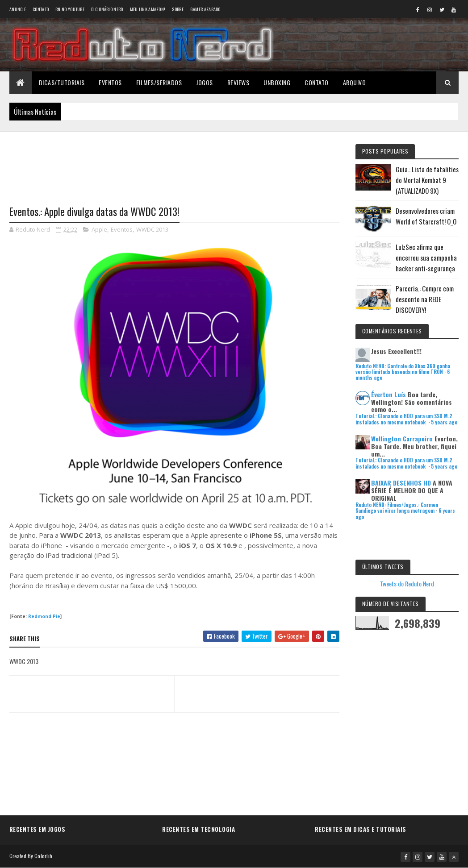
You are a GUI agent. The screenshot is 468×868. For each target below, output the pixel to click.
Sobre (178, 9)
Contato (41, 9)
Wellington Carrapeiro (402, 438)
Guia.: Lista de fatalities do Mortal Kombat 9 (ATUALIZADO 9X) (427, 180)
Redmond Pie (44, 616)
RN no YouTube (70, 9)
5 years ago (444, 422)
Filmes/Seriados (159, 82)
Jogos (205, 82)
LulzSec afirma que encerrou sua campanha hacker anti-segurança (426, 257)
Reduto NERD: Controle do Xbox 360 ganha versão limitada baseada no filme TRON (403, 369)
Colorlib (43, 856)
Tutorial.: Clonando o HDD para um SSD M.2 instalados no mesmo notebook (404, 419)
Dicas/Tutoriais (62, 82)
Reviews (238, 82)
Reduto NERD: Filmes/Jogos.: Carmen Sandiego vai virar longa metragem (397, 508)
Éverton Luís (389, 394)
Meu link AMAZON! (148, 9)
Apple (99, 229)
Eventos (110, 82)
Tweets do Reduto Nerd (407, 584)
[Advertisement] (174, 163)
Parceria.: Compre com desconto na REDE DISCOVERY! (425, 299)
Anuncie (18, 9)
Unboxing (277, 82)
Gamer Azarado (205, 9)
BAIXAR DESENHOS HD (401, 483)
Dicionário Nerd (107, 9)
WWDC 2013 (152, 229)
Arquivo (355, 82)
